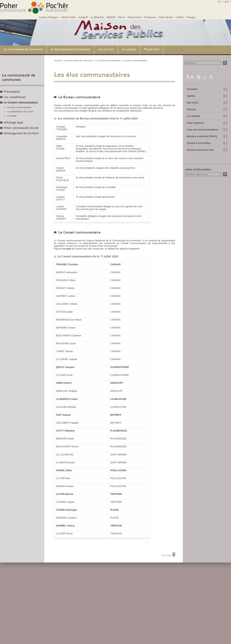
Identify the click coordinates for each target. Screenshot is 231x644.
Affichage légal (13, 123)
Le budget (12, 116)
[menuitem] (23, 50)
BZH (227, 2)
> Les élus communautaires (134, 60)
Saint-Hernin (166, 17)
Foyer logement (195, 123)
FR (219, 2)
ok (225, 63)
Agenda (191, 96)
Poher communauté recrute (21, 128)
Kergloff (83, 17)
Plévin (121, 17)
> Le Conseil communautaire (107, 60)
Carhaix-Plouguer (49, 17)
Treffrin (180, 17)
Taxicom (191, 109)
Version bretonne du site (200, 150)
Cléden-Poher (69, 17)
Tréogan (191, 17)
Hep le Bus (193, 103)
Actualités (192, 89)
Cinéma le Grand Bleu (199, 143)
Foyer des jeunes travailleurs (203, 130)
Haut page (166, 555)
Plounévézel (134, 17)
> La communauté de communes (77, 60)
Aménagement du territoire (21, 133)
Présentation (12, 92)
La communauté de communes (19, 77)
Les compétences (15, 97)
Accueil (58, 60)
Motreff (111, 17)
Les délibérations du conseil (20, 112)
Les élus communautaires (19, 107)
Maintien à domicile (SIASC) (202, 136)
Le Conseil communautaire (21, 103)
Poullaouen (150, 17)
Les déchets (193, 116)
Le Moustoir (97, 17)
